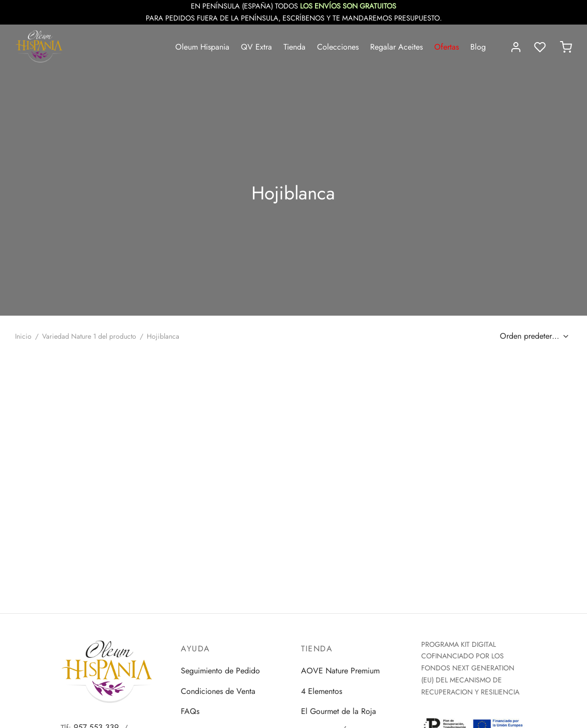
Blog (478, 47)
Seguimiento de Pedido (220, 671)
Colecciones (338, 47)
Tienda (295, 47)
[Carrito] (566, 47)
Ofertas (447, 47)
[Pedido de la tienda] (533, 336)
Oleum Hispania (202, 47)
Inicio (23, 336)
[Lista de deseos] (541, 47)
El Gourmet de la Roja (339, 711)
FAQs (190, 711)
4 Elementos (322, 691)
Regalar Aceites (396, 47)
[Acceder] (516, 47)
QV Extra (256, 47)
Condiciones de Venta (218, 691)
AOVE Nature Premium (340, 671)
